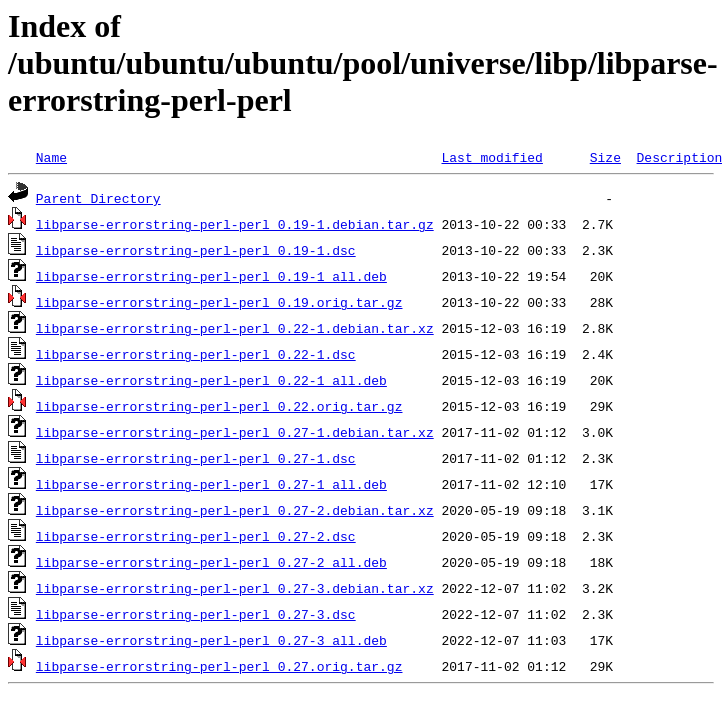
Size (605, 157)
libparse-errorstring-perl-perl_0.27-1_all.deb (211, 484)
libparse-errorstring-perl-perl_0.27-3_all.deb (211, 640)
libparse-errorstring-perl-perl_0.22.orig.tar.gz (219, 406)
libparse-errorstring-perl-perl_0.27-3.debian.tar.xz (235, 588)
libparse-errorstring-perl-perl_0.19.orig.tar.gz (219, 302)
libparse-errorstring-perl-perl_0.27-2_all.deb (211, 562)
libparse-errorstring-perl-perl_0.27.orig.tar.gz (219, 666)
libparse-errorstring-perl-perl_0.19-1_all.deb (211, 276)
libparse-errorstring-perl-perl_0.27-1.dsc (196, 458)
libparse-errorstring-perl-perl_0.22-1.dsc (196, 354)
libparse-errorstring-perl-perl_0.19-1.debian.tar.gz (235, 224)
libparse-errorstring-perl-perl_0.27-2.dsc (196, 536)
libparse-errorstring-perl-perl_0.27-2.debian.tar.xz (235, 510)
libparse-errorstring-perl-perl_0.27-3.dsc (196, 614)
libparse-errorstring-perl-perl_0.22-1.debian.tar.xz (235, 328)
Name (51, 157)
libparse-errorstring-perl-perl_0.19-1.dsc (196, 250)
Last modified (491, 157)
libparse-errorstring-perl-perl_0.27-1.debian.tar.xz (235, 432)
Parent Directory (98, 198)
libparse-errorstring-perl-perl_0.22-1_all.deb (211, 380)
